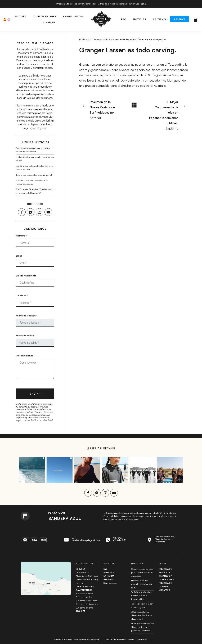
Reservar (80, 583)
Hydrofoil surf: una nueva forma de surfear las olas (142, 584)
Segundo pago (110, 583)
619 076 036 (120, 540)
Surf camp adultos (84, 597)
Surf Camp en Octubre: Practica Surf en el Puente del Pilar (142, 596)
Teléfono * (22, 295)
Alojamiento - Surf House (87, 576)
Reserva (108, 580)
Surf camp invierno (84, 608)
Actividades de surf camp (87, 580)
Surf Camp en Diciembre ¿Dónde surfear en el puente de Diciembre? (142, 627)
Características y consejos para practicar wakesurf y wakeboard (142, 573)
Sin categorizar (157, 39)
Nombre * (21, 236)
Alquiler (81, 611)
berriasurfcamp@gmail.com (86, 540)
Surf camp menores (85, 594)
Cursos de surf (85, 587)
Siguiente (167, 115)
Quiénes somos (82, 572)
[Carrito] (196, 19)
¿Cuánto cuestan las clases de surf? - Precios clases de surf (142, 615)
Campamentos (84, 590)
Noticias (109, 572)
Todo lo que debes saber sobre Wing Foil (34, 175)
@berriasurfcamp (101, 448)
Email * (20, 255)
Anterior (101, 109)
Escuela (80, 569)
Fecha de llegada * (27, 316)
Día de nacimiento (26, 276)
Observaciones (24, 355)
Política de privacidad (42, 420)
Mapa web (164, 590)
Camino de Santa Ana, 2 (166, 539)
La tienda (109, 576)
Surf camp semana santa (87, 601)
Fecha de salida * (26, 335)
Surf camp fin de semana (87, 604)
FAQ (106, 569)
